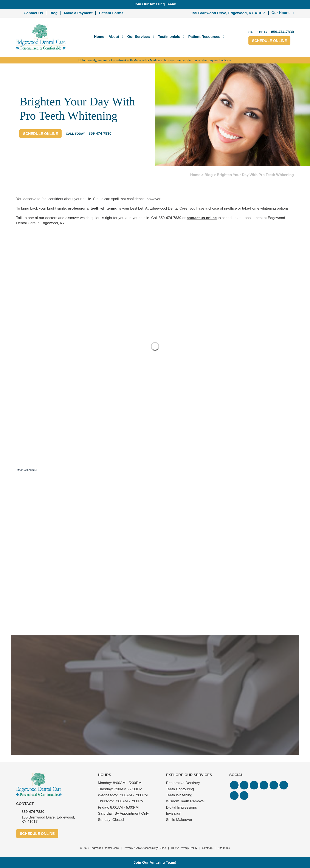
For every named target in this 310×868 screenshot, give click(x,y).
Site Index (224, 848)
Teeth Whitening (179, 795)
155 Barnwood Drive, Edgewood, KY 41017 (228, 13)
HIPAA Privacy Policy (184, 848)
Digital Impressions (181, 807)
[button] (234, 785)
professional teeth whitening (93, 208)
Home (99, 37)
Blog (54, 13)
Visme (33, 470)
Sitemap (208, 848)
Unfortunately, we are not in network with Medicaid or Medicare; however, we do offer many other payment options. (155, 60)
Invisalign (174, 813)
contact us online (202, 218)
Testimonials (169, 37)
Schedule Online (270, 41)
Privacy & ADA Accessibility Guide (145, 848)
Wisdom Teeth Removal (185, 801)
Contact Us (33, 13)
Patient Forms (111, 13)
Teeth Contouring (180, 789)
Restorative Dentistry (183, 783)
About (114, 37)
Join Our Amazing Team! (155, 4)
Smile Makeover (179, 820)
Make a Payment (78, 13)
